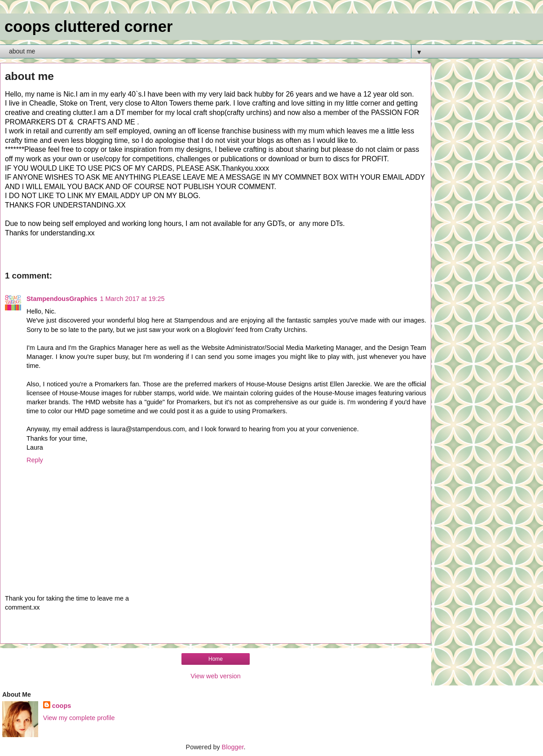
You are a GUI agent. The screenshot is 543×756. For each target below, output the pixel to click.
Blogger (233, 747)
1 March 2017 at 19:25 (132, 299)
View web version (216, 676)
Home (216, 659)
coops (62, 706)
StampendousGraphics (62, 299)
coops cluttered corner (88, 27)
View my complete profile (79, 718)
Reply (35, 460)
